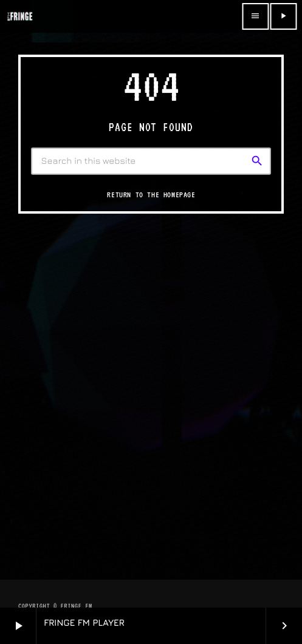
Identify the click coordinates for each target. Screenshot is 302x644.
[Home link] (19, 16)
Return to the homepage (151, 195)
